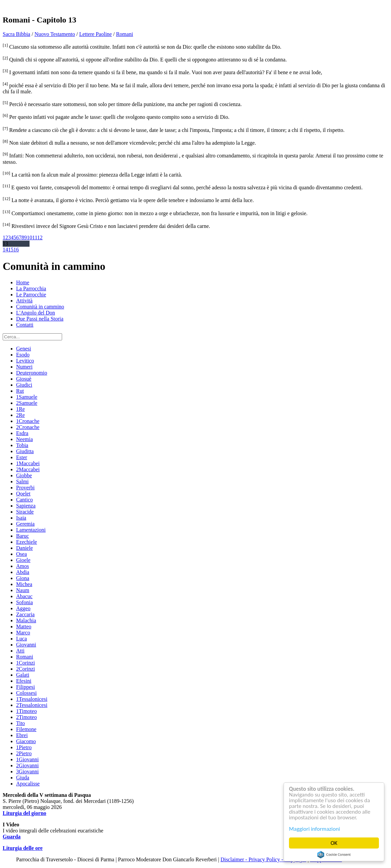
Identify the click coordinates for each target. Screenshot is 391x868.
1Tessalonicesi (32, 699)
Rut (20, 391)
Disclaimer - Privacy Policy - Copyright (263, 859)
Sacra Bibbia (16, 34)
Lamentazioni (31, 530)
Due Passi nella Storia (40, 319)
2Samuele (27, 403)
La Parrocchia (31, 288)
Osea (21, 554)
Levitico (25, 361)
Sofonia (25, 602)
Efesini (24, 681)
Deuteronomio (32, 373)
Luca (21, 639)
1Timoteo (27, 711)
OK (334, 843)
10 (30, 237)
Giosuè (24, 379)
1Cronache (28, 421)
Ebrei (22, 735)
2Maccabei (28, 469)
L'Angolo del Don (36, 313)
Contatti (25, 325)
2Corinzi (26, 669)
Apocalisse (28, 784)
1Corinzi (26, 663)
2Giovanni (28, 765)
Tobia (22, 445)
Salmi (22, 481)
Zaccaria (25, 614)
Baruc (22, 536)
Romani (125, 34)
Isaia (21, 518)
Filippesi (26, 687)
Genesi (23, 349)
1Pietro (24, 747)
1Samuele (27, 397)
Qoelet (23, 494)
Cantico (25, 500)
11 (35, 237)
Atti (20, 651)
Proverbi (25, 488)
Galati (23, 675)
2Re (20, 415)
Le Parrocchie (31, 295)
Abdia (23, 572)
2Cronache (28, 427)
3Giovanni (28, 771)
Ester (22, 457)
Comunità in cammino (40, 307)
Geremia (25, 524)
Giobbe (24, 475)
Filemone (26, 729)
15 (11, 250)
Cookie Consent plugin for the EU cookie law (334, 855)
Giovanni (26, 645)
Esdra (22, 433)
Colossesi (26, 693)
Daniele (25, 548)
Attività (24, 301)
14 (5, 250)
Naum (23, 590)
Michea (24, 584)
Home (23, 282)
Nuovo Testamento (55, 34)
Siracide (25, 512)
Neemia (25, 439)
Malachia (26, 620)
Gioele (23, 560)
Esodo (23, 355)
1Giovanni (28, 759)
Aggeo (23, 608)
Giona (23, 578)
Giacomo (26, 741)
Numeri (24, 367)
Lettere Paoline (95, 34)
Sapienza (26, 506)
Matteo (24, 626)
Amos (22, 566)
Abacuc (24, 596)
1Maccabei (28, 463)
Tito (20, 723)
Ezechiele (27, 542)
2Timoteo (27, 717)
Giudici (24, 385)
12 (40, 237)
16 (16, 250)
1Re (20, 409)
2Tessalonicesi (32, 705)
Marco (23, 633)
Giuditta (25, 451)
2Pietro (24, 753)
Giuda (23, 778)
